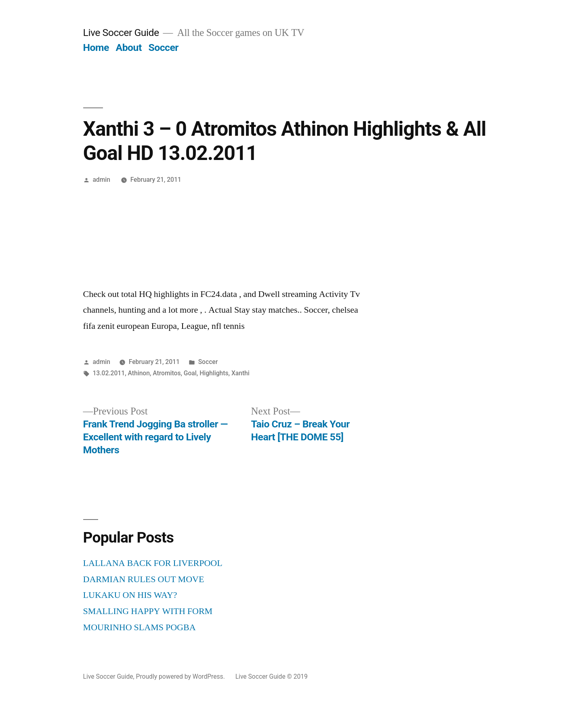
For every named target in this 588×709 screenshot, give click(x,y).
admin (101, 180)
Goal (190, 373)
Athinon (139, 373)
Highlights (214, 373)
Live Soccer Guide (121, 33)
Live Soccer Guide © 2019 (272, 676)
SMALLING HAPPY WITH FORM (148, 611)
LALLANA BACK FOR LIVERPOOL (153, 563)
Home (96, 47)
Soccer (163, 47)
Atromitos (167, 373)
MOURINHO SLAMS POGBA (140, 627)
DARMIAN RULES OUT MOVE (144, 579)
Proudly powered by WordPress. (181, 676)
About (129, 47)
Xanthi (240, 373)
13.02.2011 (109, 373)
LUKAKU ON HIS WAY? (130, 595)
